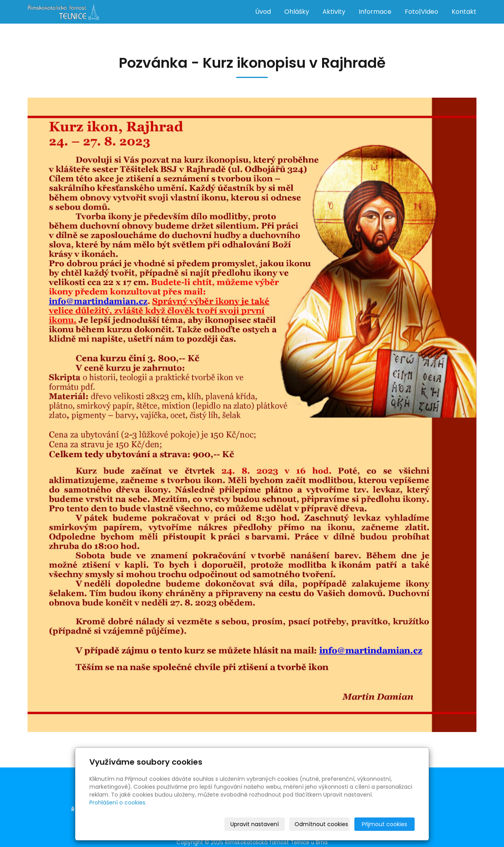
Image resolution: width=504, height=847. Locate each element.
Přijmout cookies (384, 824)
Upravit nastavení (255, 824)
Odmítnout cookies (321, 824)
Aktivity (334, 12)
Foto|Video (422, 12)
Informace (375, 12)
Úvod (263, 12)
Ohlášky (297, 12)
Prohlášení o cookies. (118, 803)
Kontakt (464, 12)
